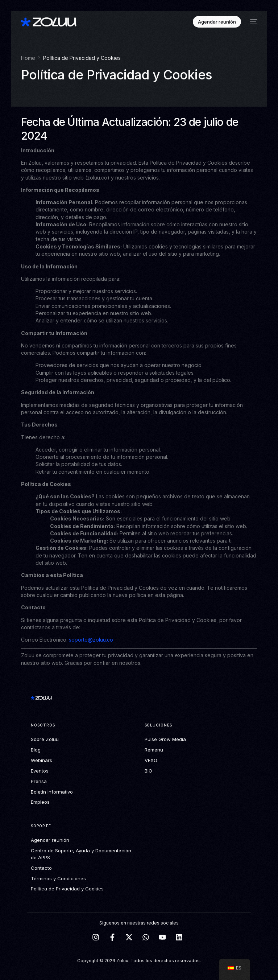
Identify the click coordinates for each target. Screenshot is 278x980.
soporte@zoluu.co (91, 640)
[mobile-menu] (253, 22)
